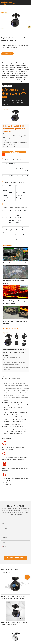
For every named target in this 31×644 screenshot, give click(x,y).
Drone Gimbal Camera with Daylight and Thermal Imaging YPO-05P (14, 625)
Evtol (3, 574)
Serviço (15, 574)
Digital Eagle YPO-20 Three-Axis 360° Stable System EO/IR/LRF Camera (13, 599)
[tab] (16, 61)
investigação (7, 54)
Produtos (9, 574)
